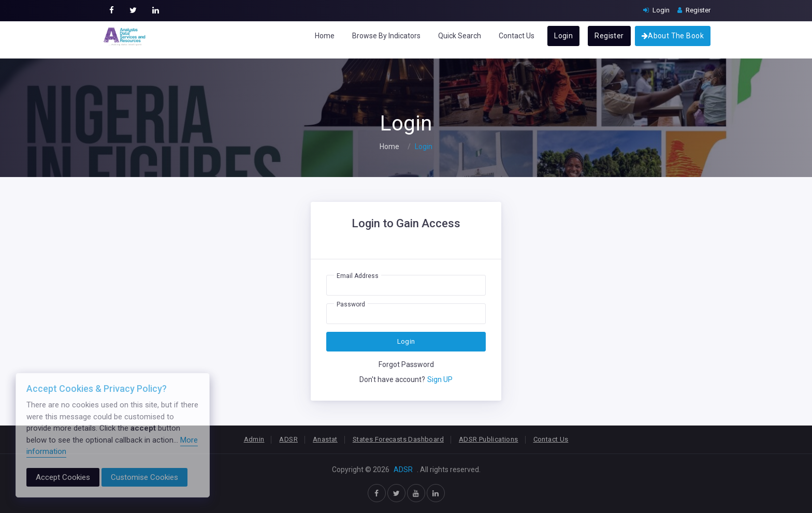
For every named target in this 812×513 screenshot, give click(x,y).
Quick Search (460, 36)
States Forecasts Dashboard (398, 439)
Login (563, 36)
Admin (254, 439)
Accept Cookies (63, 477)
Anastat (325, 439)
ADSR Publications (489, 439)
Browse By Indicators (386, 36)
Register (609, 36)
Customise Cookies (144, 477)
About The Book (673, 36)
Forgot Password (406, 364)
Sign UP (440, 379)
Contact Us (517, 36)
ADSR (288, 439)
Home (325, 36)
